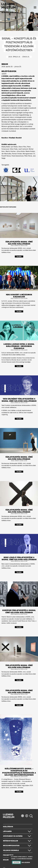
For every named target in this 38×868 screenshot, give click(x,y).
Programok (8, 855)
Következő (31, 187)
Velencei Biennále (17, 850)
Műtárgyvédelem (17, 841)
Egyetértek (17, 862)
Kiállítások (8, 827)
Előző (7, 187)
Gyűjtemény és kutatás (17, 836)
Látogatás (17, 831)
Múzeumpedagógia (17, 845)
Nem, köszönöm (26, 862)
